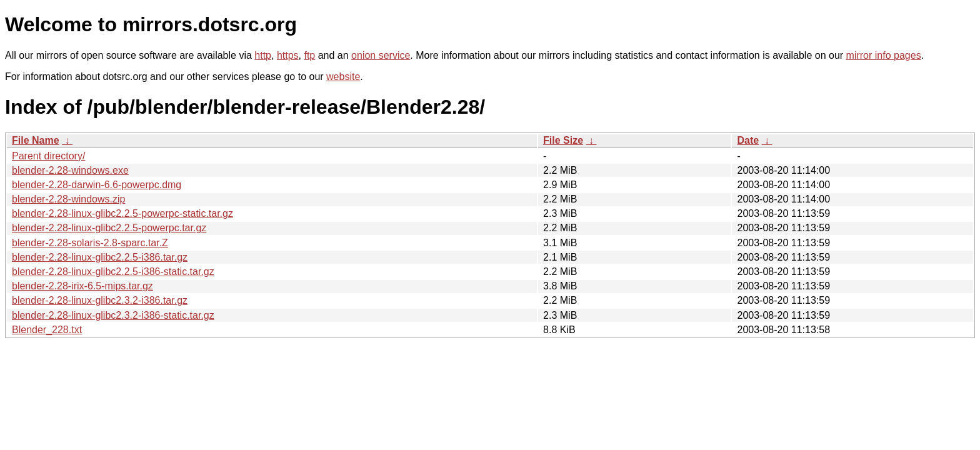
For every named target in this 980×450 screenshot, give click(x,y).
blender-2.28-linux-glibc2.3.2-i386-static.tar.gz (113, 315)
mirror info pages (884, 55)
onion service (381, 55)
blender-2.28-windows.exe (70, 170)
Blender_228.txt (47, 330)
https (288, 55)
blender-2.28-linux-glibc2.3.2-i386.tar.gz (100, 300)
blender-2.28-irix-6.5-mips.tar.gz (82, 286)
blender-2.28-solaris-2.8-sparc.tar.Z (90, 243)
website (343, 77)
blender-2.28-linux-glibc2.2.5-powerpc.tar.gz (109, 228)
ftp (309, 55)
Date (748, 140)
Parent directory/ (48, 156)
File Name (36, 140)
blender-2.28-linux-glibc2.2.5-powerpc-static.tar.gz (122, 213)
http (263, 55)
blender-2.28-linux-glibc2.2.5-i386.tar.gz (100, 257)
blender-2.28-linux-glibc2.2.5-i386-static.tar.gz (113, 272)
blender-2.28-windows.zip (68, 199)
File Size (563, 140)
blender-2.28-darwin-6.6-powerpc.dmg (97, 185)
